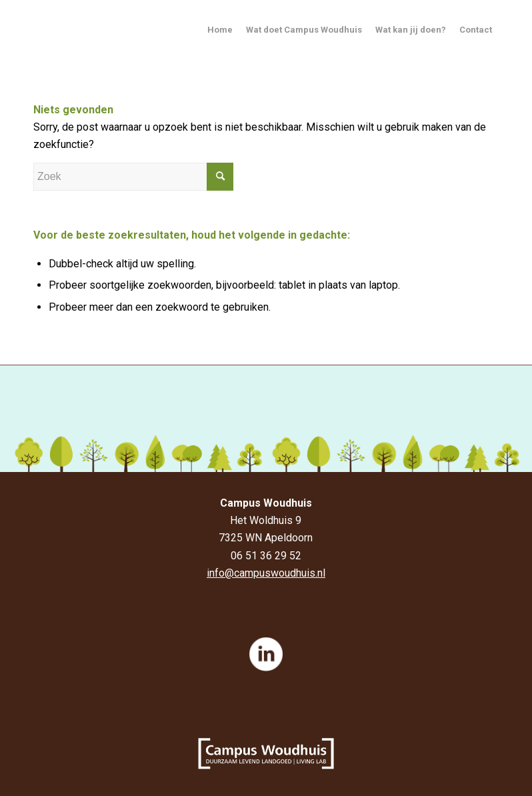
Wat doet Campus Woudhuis (304, 30)
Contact (476, 30)
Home (220, 30)
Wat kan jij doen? (411, 30)
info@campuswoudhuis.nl (266, 573)
